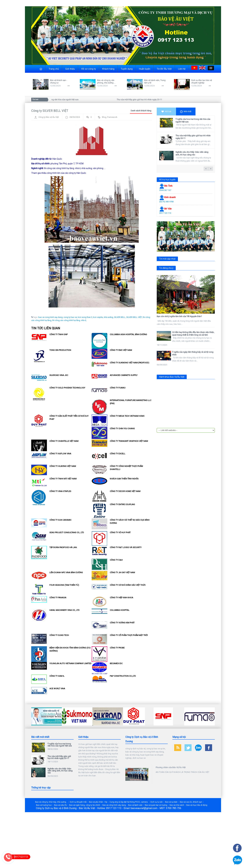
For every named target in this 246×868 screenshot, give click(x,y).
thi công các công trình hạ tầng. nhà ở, (69, 320)
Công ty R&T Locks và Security (126, 547)
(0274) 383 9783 (166, 202)
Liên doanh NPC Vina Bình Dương (66, 572)
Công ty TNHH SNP (59, 334)
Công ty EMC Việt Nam (121, 350)
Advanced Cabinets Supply (124, 375)
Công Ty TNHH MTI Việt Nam (63, 479)
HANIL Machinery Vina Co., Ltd (64, 610)
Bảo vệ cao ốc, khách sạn (191, 802)
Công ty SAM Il (57, 676)
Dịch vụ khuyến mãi (78, 802)
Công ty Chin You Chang (122, 429)
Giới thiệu (70, 69)
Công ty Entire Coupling (122, 504)
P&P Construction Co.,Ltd (123, 676)
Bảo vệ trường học (44, 805)
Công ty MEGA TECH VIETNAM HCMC (127, 416)
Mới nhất (186, 112)
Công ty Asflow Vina (60, 454)
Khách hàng (108, 69)
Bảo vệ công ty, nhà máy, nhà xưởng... (51, 802)
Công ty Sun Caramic (60, 520)
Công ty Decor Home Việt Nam (125, 491)
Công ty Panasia (58, 598)
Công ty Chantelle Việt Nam (64, 441)
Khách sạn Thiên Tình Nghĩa (124, 479)
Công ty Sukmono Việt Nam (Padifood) (130, 363)
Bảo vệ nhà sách (177, 805)
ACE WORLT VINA (57, 689)
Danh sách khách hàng (141, 111)
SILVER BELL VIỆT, (134, 317)
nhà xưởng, (109, 317)
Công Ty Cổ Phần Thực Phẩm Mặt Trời (129, 635)
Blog (104, 117)
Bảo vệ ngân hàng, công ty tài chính (85, 805)
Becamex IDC (116, 663)
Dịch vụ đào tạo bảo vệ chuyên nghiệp (202, 81)
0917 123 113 (165, 213)
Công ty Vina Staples (60, 491)
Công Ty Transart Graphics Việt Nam (129, 441)
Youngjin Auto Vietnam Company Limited (70, 663)
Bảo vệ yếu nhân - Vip (98, 802)
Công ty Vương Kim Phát (122, 623)
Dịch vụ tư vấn (157, 802)
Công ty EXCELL (118, 454)
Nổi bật (166, 111)
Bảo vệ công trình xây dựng (114, 805)
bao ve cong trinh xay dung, (51, 317)
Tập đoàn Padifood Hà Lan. (63, 547)
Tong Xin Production (60, 350)
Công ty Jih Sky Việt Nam (122, 572)
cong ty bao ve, (70, 317)
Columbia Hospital (120, 610)
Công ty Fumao (118, 388)
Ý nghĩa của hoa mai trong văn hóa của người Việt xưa (56, 100)
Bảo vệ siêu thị (60, 805)
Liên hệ (182, 69)
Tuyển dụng (127, 69)
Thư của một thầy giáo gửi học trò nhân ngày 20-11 (141, 100)
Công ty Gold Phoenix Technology (67, 388)
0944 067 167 (165, 190)
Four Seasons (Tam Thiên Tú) (64, 585)
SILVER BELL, (120, 317)
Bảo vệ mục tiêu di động (197, 805)
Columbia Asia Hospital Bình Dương (128, 334)
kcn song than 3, (85, 317)
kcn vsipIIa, (98, 317)
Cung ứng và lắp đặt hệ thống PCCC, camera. (129, 802)
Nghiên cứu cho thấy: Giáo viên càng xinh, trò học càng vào (192, 153)
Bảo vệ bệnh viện (135, 805)
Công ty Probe (117, 648)
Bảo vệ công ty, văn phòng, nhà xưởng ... (106, 81)
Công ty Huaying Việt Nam (63, 466)
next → (211, 169)
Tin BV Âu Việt (164, 69)
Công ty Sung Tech (59, 635)
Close (34, 66)
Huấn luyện (145, 69)
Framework (112, 117)
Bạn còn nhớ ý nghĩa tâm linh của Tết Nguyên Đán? (179, 316)
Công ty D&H (116, 560)
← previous (206, 169)
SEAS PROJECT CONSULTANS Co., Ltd (67, 532)
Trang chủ (54, 69)
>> (69, 86)
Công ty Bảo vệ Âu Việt (49, 117)
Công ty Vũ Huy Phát (120, 532)
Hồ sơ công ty (89, 69)
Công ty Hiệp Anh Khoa (122, 598)
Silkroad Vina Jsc (59, 375)
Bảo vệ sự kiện (171, 802)
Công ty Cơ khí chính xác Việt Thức (128, 585)
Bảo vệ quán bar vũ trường (156, 805)
